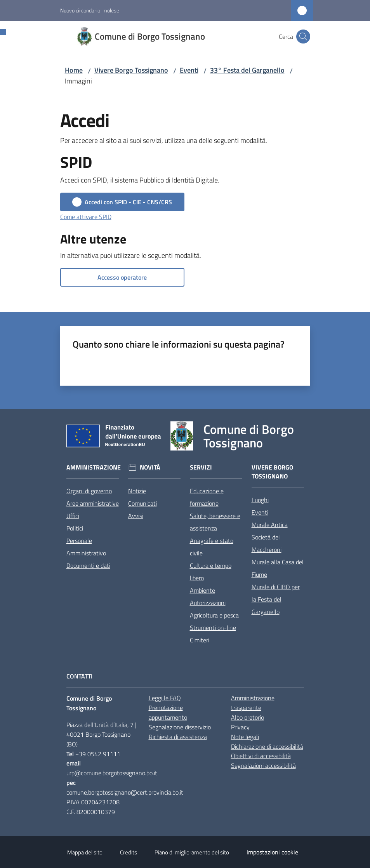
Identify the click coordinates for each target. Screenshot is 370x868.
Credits (129, 852)
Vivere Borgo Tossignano (131, 70)
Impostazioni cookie (272, 852)
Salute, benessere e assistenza (215, 522)
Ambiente (202, 590)
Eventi (189, 70)
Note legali (245, 737)
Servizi (201, 467)
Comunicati (142, 503)
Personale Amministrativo (86, 547)
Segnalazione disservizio (180, 727)
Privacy (240, 727)
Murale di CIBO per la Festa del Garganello (276, 599)
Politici (75, 528)
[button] (303, 37)
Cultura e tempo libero (211, 572)
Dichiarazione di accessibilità (267, 746)
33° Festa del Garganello (247, 70)
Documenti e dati (88, 565)
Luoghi (260, 500)
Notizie (137, 491)
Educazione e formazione (207, 497)
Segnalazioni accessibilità (263, 765)
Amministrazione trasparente (253, 703)
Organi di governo (89, 491)
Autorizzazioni (208, 603)
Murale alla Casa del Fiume (278, 568)
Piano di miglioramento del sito (192, 852)
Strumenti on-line (213, 628)
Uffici (73, 516)
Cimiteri (200, 640)
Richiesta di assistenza (178, 737)
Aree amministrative (93, 503)
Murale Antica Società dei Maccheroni (270, 537)
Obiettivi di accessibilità (261, 756)
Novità (150, 467)
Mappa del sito (85, 852)
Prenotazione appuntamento (168, 712)
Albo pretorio (248, 717)
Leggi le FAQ (165, 698)
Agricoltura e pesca (214, 615)
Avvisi (136, 516)
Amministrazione (94, 467)
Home (74, 70)
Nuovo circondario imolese (90, 10)
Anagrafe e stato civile (212, 547)
